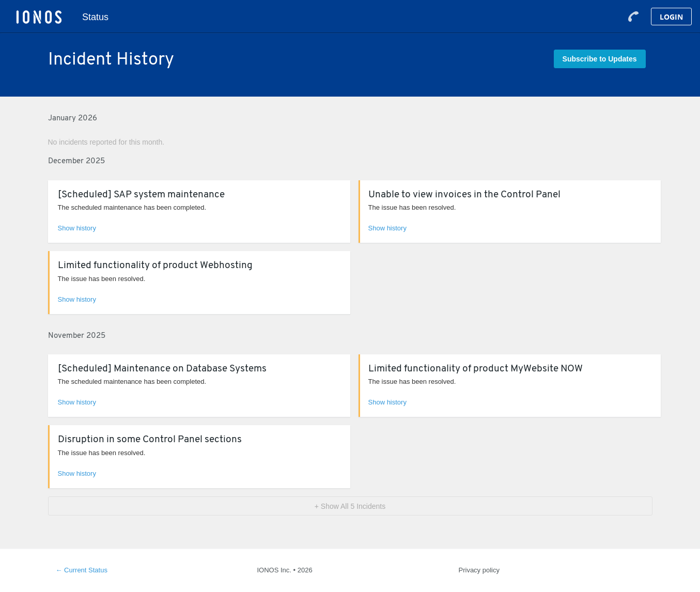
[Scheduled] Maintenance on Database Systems (162, 369)
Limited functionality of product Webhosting (155, 266)
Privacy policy (479, 570)
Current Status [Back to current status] (82, 570)
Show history (77, 228)
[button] (600, 59)
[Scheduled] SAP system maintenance (141, 195)
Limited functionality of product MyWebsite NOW (476, 369)
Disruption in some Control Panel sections (150, 440)
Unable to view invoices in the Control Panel (464, 195)
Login (671, 17)
